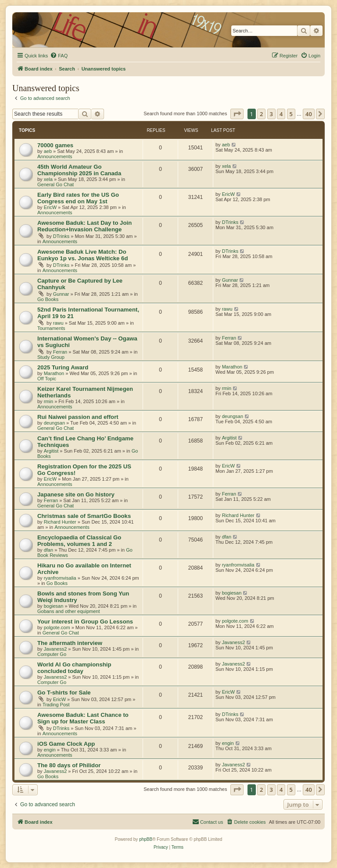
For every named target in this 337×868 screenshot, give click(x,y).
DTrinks (61, 236)
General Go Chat (56, 184)
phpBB (146, 839)
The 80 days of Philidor (69, 765)
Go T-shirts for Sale (64, 693)
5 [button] (291, 114)
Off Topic (47, 379)
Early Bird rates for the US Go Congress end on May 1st (78, 198)
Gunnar (61, 294)
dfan (48, 550)
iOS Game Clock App (66, 744)
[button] (237, 114)
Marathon (54, 373)
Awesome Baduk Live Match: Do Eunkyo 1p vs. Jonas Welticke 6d (82, 255)
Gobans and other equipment (69, 611)
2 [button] (261, 114)
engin (50, 750)
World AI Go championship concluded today (74, 668)
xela (48, 179)
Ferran (60, 352)
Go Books (48, 299)
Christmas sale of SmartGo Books (84, 516)
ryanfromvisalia (60, 578)
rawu (58, 323)
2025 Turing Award (63, 367)
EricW (50, 207)
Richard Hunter (60, 522)
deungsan (54, 423)
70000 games (55, 145)
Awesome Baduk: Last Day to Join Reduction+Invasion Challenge (84, 226)
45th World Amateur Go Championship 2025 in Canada (79, 170)
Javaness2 (56, 649)
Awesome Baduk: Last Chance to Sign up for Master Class (83, 718)
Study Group (51, 357)
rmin (48, 401)
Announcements (55, 156)
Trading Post (56, 705)
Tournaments (51, 328)
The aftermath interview (70, 643)
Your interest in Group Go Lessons (85, 622)
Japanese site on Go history (76, 494)
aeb (48, 151)
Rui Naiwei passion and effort (78, 417)
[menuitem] (59, 56)
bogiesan (54, 606)
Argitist (51, 451)
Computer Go (52, 654)
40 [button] (309, 114)
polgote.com (57, 627)
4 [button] (281, 114)
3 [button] (271, 114)
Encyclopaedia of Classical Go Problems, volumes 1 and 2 (79, 541)
